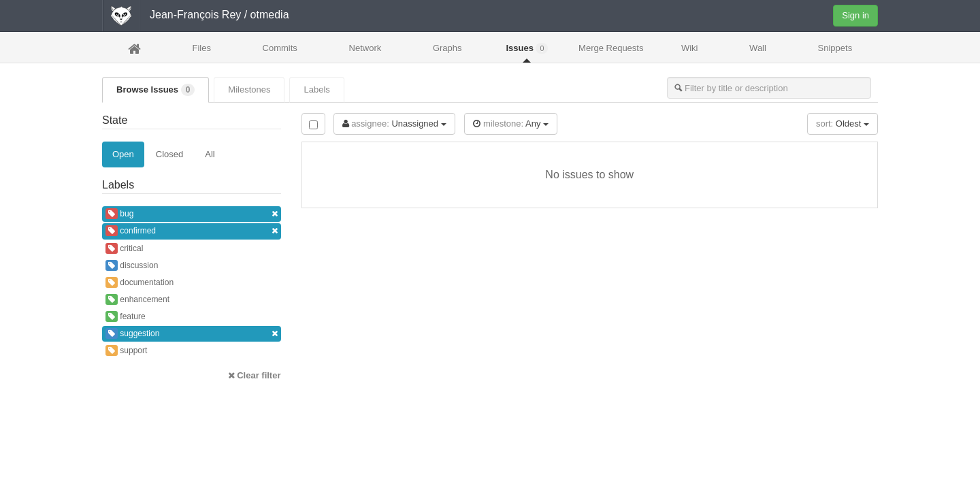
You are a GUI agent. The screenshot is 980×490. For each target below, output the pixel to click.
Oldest (843, 124)
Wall (758, 48)
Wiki (690, 48)
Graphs (447, 48)
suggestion (192, 334)
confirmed (192, 231)
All (210, 154)
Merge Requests (611, 52)
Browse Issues (156, 90)
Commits (280, 48)
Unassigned (394, 124)
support (126, 350)
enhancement (137, 299)
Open (123, 154)
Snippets (835, 48)
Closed (169, 154)
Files (201, 48)
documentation (140, 282)
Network (365, 48)
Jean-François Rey (195, 15)
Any (511, 124)
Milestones (249, 89)
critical (124, 248)
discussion (132, 265)
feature (126, 316)
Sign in (855, 15)
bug (192, 214)
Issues (527, 48)
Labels (316, 89)
